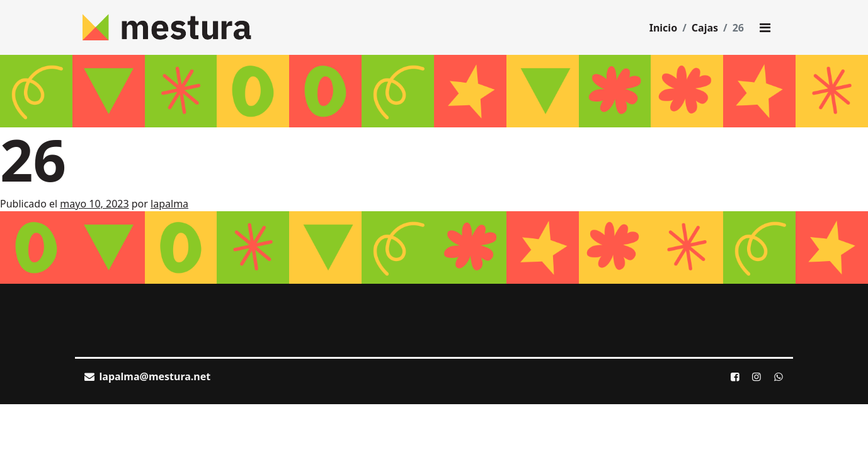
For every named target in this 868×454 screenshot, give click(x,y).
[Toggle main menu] (765, 28)
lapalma (169, 204)
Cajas (705, 28)
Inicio (663, 28)
